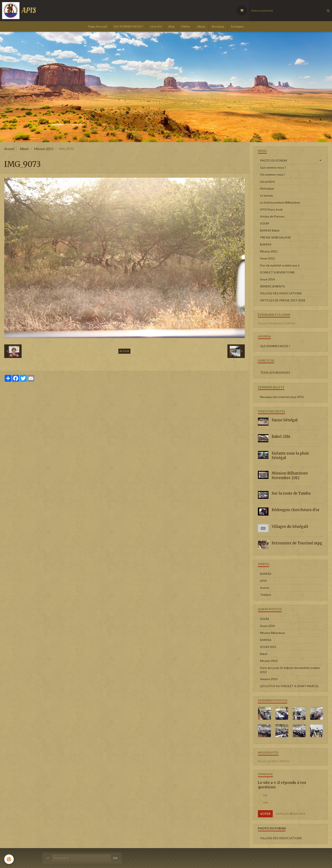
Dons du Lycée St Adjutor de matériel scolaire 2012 (290, 670)
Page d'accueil (98, 26)
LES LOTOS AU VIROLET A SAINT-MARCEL (289, 686)
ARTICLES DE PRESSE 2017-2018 (283, 300)
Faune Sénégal (285, 420)
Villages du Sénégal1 (290, 527)
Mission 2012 (44, 149)
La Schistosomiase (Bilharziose (280, 202)
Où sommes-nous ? (273, 174)
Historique (267, 188)
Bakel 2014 (281, 437)
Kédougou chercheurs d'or (296, 510)
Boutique (218, 26)
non (263, 802)
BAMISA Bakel (270, 230)
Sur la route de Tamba (291, 493)
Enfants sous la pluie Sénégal (290, 455)
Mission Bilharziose (273, 633)
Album (201, 26)
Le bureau (267, 195)
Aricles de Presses (272, 216)
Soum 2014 (267, 279)
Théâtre (266, 595)
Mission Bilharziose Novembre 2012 (290, 476)
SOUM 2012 (268, 647)
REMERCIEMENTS (272, 286)
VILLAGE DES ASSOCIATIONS (281, 293)
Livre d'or (156, 26)
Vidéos (186, 26)
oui (263, 795)
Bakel (264, 654)
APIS (263, 581)
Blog (172, 26)
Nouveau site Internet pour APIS (282, 397)
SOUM (264, 223)
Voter (265, 814)
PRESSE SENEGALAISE (275, 237)
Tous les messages (275, 372)
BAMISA (266, 244)
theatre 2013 (269, 679)
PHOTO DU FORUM (273, 160)
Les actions (268, 181)
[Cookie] (9, 859)
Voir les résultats (291, 814)
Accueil (9, 149)
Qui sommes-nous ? (273, 167)
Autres (265, 588)
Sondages (237, 26)
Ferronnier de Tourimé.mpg (297, 543)
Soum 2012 (267, 258)
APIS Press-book (271, 209)
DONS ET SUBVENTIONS (277, 272)
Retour (124, 351)
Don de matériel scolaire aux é (280, 265)
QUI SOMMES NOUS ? (129, 26)
